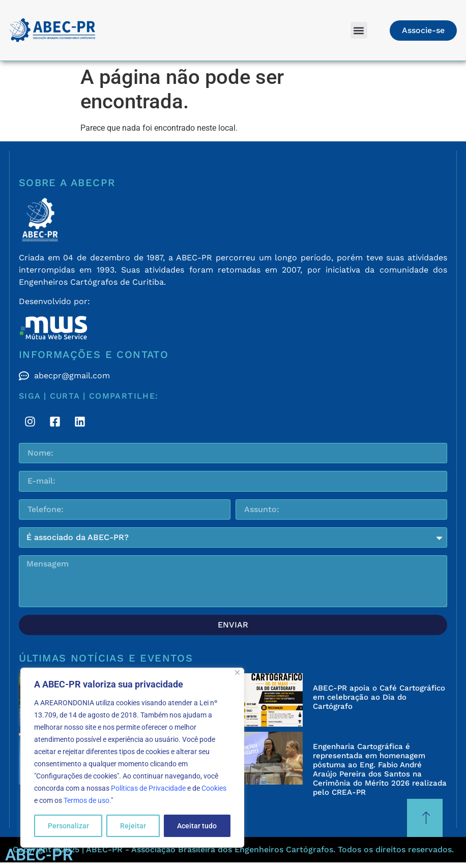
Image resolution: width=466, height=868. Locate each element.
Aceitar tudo (197, 826)
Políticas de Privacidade (148, 788)
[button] (359, 30)
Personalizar (68, 826)
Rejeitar (133, 826)
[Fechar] (237, 672)
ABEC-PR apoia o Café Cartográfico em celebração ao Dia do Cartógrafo (379, 697)
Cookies (214, 788)
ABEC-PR (39, 855)
